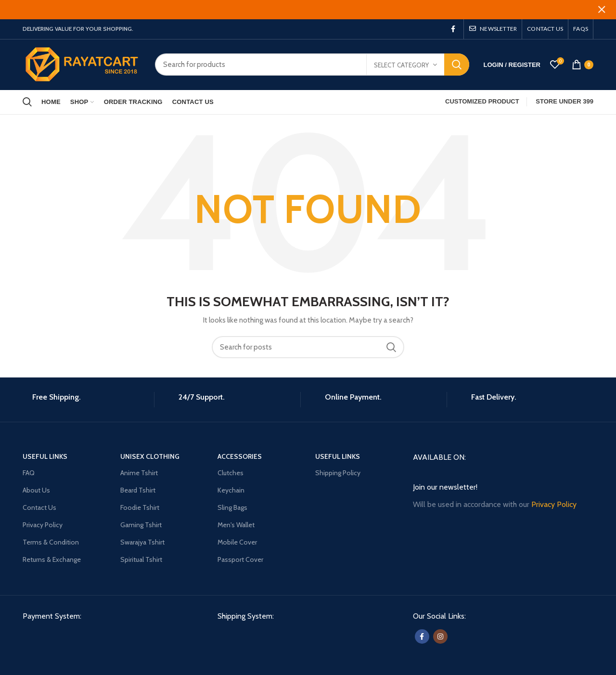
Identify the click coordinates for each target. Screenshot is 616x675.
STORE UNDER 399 (565, 96)
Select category (401, 59)
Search (457, 58)
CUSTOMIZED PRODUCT (482, 96)
